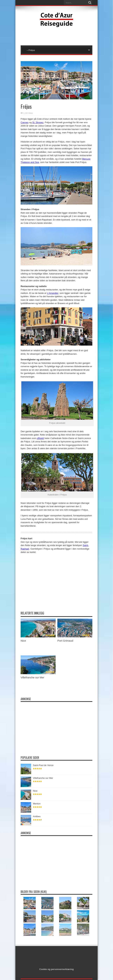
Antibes (38, 816)
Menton (38, 804)
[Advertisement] (56, 36)
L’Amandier (53, 293)
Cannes (25, 122)
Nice (23, 641)
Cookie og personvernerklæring (57, 969)
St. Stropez (38, 122)
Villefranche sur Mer (32, 677)
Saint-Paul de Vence (44, 765)
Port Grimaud (65, 641)
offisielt (40, 438)
